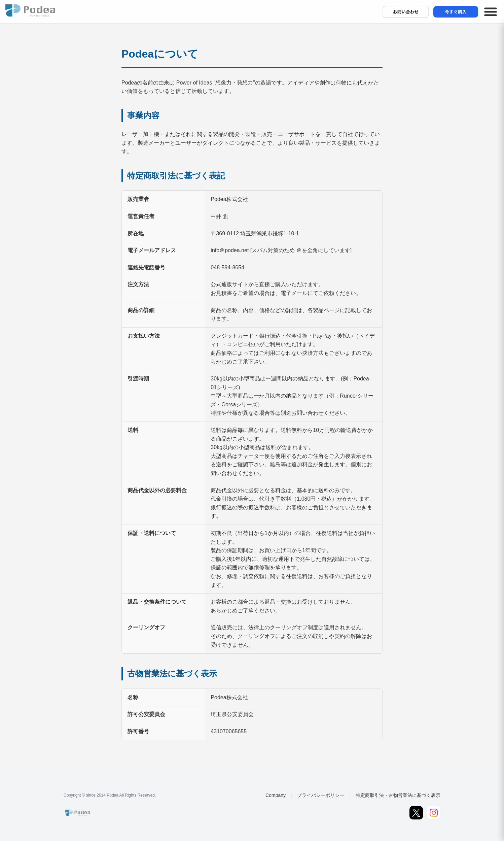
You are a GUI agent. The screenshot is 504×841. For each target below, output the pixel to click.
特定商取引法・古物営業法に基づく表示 (398, 795)
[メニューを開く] (491, 12)
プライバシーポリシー (321, 795)
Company (276, 795)
